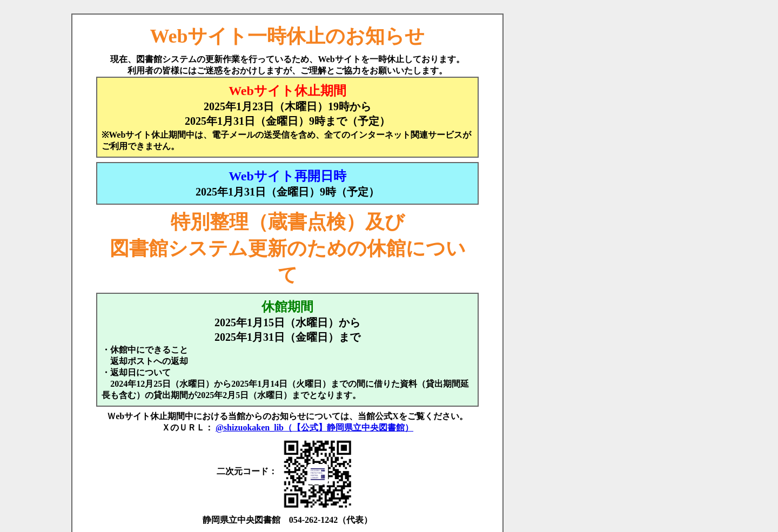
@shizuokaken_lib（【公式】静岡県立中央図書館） (314, 427)
